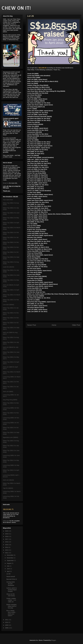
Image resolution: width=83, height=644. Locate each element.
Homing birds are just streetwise (11, 584)
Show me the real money (11, 595)
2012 (7, 553)
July (8, 566)
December (10, 555)
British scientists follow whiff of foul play (12, 606)
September (10, 560)
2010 (7, 622)
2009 (7, 625)
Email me (6, 183)
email (7, 141)
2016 (7, 542)
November (10, 558)
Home (54, 325)
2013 (7, 550)
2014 (7, 547)
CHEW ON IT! (16, 8)
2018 (7, 536)
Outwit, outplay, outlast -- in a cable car (11, 600)
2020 (7, 531)
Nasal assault (11, 576)
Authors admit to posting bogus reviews (12, 590)
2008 (7, 628)
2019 (7, 534)
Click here (6, 521)
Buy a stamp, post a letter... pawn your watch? (11, 613)
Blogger (53, 640)
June (9, 569)
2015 (7, 545)
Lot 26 (8, 574)
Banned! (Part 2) (12, 579)
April (8, 571)
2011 (7, 620)
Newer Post (32, 325)
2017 (7, 539)
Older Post (76, 325)
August (9, 563)
